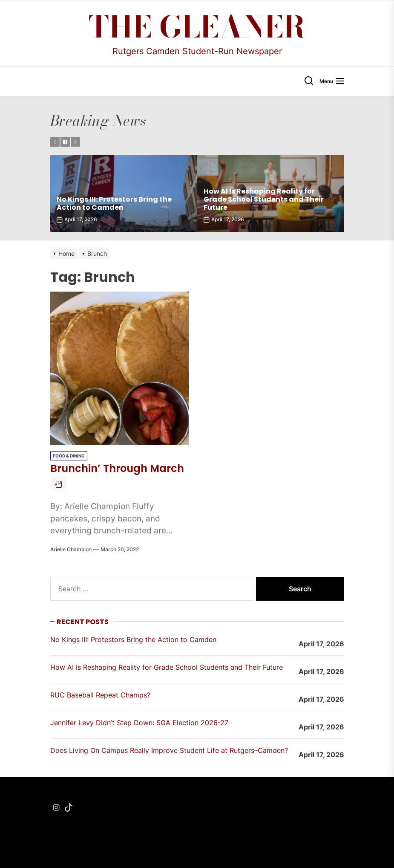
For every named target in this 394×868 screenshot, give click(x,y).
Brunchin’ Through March (117, 468)
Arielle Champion (71, 549)
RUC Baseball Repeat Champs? (100, 695)
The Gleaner (197, 27)
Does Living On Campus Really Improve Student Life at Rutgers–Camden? (169, 750)
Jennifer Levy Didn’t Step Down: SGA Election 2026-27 (139, 723)
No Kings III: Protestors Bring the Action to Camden (114, 203)
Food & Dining (69, 456)
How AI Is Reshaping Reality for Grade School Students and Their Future (264, 199)
